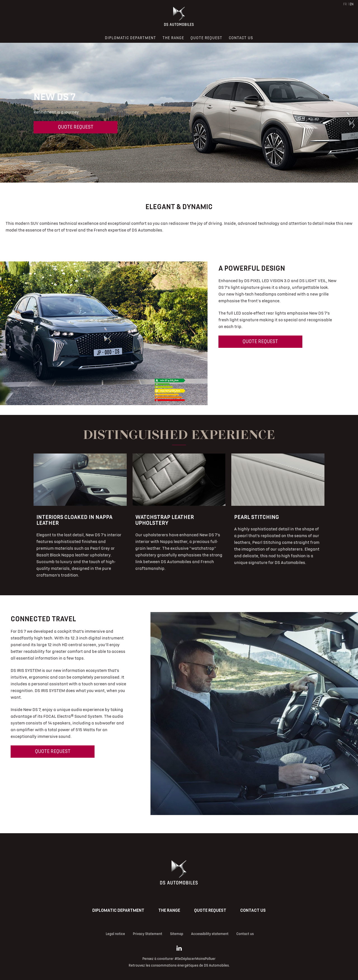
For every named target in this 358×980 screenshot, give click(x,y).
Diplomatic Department (118, 910)
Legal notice (115, 934)
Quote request (76, 127)
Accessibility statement (210, 934)
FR (345, 4)
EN (352, 4)
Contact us (253, 910)
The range (169, 910)
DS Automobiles (216, 965)
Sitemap (177, 934)
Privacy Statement (148, 934)
